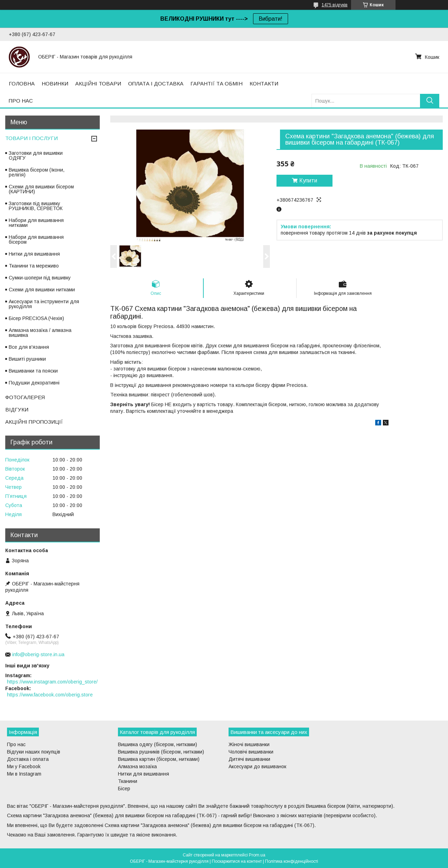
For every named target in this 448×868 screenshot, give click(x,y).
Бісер (124, 789)
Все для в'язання (29, 347)
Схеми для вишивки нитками (42, 290)
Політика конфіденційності (292, 861)
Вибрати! (271, 19)
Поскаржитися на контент (237, 861)
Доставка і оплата (28, 759)
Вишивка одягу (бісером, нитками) (157, 744)
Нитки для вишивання (34, 254)
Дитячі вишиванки (249, 759)
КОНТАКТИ (264, 84)
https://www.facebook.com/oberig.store (50, 695)
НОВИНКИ (55, 84)
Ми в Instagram (24, 774)
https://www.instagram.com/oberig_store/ (52, 682)
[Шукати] (430, 101)
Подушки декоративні (34, 383)
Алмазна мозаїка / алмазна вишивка (40, 333)
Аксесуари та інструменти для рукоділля (44, 304)
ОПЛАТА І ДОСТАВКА (156, 84)
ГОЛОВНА (22, 84)
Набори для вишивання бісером (36, 239)
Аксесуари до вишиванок (257, 766)
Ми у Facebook (24, 766)
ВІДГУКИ (17, 409)
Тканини (128, 781)
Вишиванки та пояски (33, 371)
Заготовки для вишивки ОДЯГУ (36, 155)
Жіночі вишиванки (249, 744)
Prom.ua (257, 855)
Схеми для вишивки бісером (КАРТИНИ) (41, 189)
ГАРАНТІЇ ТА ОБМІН (216, 84)
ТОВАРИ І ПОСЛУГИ (31, 138)
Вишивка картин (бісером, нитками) (159, 759)
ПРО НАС (21, 101)
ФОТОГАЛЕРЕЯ (25, 397)
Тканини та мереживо (34, 266)
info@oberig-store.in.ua (38, 654)
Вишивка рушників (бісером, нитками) (161, 752)
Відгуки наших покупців (34, 752)
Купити (308, 180)
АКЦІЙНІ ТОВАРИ (98, 84)
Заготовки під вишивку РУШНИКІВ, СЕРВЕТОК (36, 206)
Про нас (16, 744)
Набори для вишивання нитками (36, 223)
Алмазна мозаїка (137, 766)
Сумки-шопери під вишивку (40, 278)
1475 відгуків (335, 5)
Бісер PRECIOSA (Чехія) (36, 318)
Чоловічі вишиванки (251, 752)
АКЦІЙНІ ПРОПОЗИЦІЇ (34, 422)
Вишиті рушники (27, 359)
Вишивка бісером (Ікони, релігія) (37, 172)
